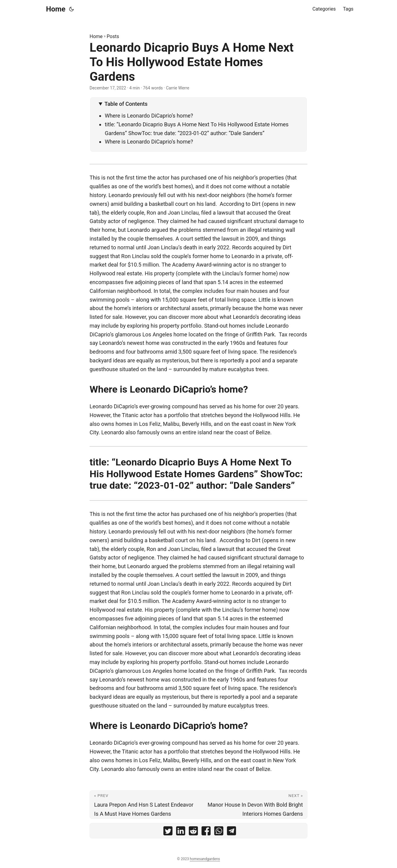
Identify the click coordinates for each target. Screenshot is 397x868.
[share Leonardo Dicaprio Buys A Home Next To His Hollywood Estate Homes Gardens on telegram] (231, 832)
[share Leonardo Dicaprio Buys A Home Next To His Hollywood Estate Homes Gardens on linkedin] (181, 832)
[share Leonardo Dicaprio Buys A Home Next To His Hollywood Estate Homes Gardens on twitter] (168, 832)
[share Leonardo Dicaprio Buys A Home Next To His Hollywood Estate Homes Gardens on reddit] (193, 832)
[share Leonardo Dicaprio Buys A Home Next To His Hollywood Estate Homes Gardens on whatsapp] (219, 832)
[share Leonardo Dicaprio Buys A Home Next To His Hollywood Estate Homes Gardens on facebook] (206, 832)
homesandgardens (205, 859)
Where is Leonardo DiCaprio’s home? (149, 116)
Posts (113, 36)
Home (56, 9)
